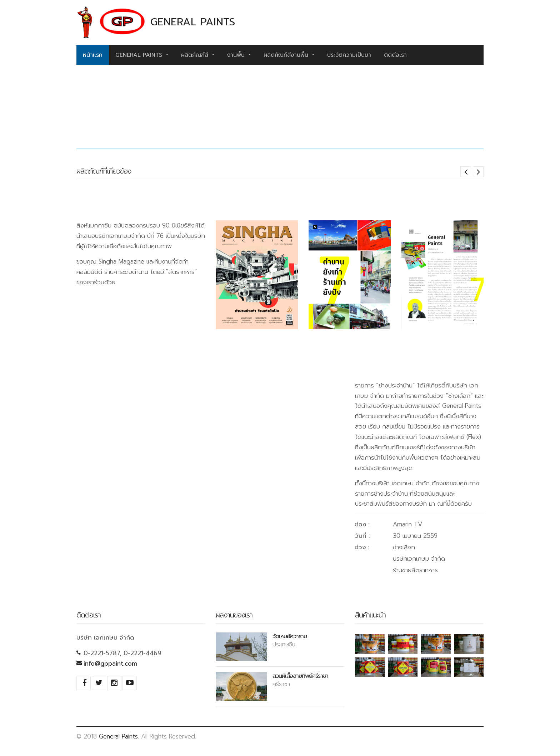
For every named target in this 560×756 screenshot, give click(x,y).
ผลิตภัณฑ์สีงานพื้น (289, 55)
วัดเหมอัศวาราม (290, 636)
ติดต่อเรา (395, 55)
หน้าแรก (93, 55)
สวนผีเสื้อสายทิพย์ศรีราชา (300, 676)
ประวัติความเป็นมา (349, 55)
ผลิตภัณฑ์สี (198, 55)
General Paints (142, 55)
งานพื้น (239, 55)
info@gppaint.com (110, 664)
